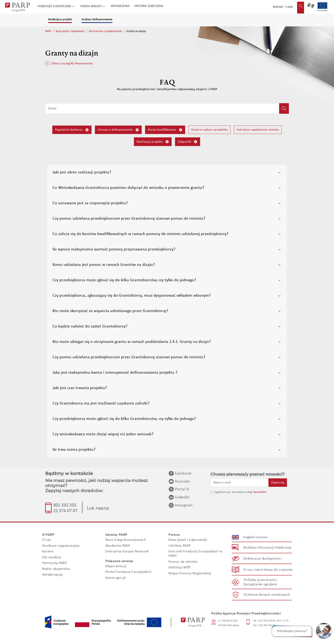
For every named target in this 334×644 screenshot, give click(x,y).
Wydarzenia (120, 6)
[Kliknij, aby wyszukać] (284, 108)
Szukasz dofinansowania (97, 20)
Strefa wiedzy (93, 6)
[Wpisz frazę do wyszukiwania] (162, 108)
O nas (289, 7)
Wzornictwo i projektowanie (105, 31)
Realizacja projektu (153, 142)
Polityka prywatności (260, 580)
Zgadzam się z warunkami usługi (234, 492)
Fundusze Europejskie (56, 6)
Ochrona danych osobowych (267, 595)
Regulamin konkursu (72, 130)
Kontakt (278, 7)
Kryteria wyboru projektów (209, 130)
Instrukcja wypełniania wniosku (258, 130)
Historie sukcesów (149, 6)
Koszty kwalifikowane (165, 130)
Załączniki (188, 142)
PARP (48, 31)
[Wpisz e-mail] (240, 483)
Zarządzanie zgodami (260, 584)
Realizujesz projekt (60, 20)
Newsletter (260, 492)
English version (256, 537)
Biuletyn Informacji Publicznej (267, 547)
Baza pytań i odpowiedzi (70, 31)
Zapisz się (278, 483)
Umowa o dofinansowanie (118, 130)
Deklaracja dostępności (263, 559)
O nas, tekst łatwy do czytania (268, 570)
